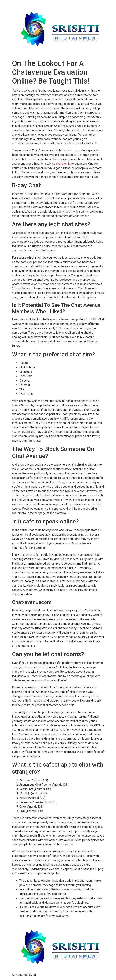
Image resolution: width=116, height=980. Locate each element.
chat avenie (63, 164)
